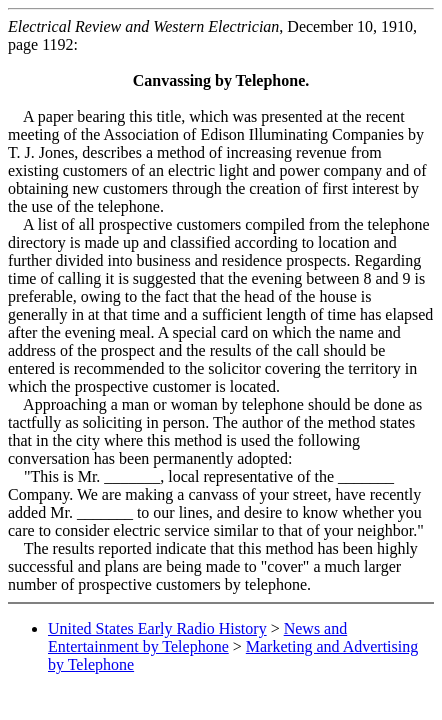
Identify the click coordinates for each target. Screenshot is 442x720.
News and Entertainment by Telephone (197, 637)
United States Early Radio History (157, 628)
